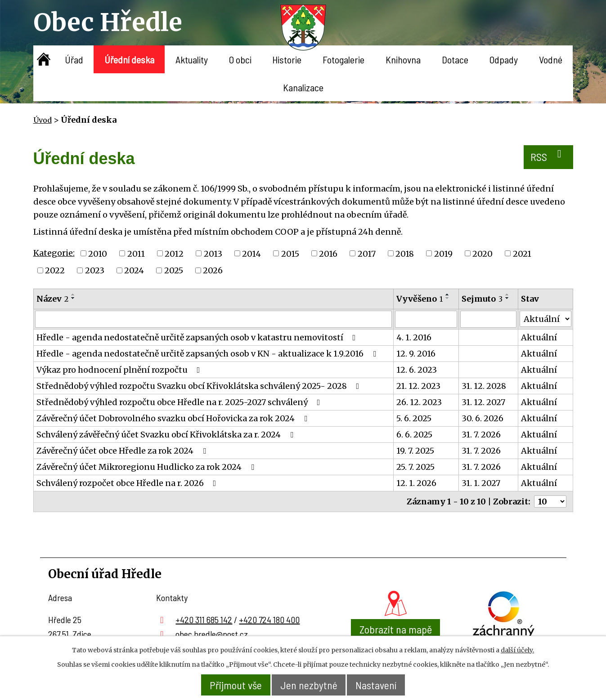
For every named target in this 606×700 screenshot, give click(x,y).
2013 (213, 253)
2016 (328, 253)
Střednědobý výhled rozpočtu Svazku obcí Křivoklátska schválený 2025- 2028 (200, 386)
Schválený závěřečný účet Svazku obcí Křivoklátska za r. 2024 (167, 435)
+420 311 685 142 (204, 620)
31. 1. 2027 (481, 483)
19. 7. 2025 (415, 451)
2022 (55, 270)
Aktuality (192, 59)
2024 (134, 270)
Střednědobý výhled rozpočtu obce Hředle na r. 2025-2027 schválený (180, 402)
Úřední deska (129, 59)
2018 (405, 253)
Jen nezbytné (309, 685)
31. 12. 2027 (483, 402)
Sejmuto (482, 299)
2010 (98, 253)
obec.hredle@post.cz (212, 634)
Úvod (44, 59)
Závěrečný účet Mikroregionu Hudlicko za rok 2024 (147, 467)
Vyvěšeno (420, 299)
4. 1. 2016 (414, 337)
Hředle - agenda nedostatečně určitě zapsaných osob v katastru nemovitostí (198, 337)
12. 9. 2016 (416, 354)
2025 (174, 270)
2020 (483, 253)
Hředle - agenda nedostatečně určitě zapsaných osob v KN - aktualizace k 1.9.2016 (208, 354)
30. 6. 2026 (483, 418)
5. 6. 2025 (414, 418)
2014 (251, 253)
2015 (290, 253)
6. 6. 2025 (414, 435)
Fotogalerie (343, 59)
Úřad (74, 59)
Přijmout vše (236, 685)
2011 (136, 253)
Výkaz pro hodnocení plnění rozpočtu (120, 370)
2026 (213, 270)
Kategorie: (54, 253)
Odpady (504, 59)
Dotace (455, 59)
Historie (287, 59)
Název (52, 299)
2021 (522, 253)
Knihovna (403, 59)
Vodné (551, 59)
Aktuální (539, 337)
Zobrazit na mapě (396, 629)
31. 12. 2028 (484, 386)
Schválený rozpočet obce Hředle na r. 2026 (128, 483)
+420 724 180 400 (269, 620)
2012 (174, 253)
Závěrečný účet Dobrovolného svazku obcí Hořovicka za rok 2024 (174, 418)
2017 (367, 253)
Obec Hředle (108, 22)
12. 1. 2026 (416, 483)
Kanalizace (303, 87)
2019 (443, 253)
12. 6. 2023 (417, 370)
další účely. (517, 650)
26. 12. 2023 (419, 402)
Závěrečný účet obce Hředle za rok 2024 (123, 451)
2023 (95, 270)
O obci (240, 59)
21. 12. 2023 (418, 386)
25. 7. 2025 (415, 467)
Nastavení (376, 685)
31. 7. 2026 (481, 435)
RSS (548, 156)
